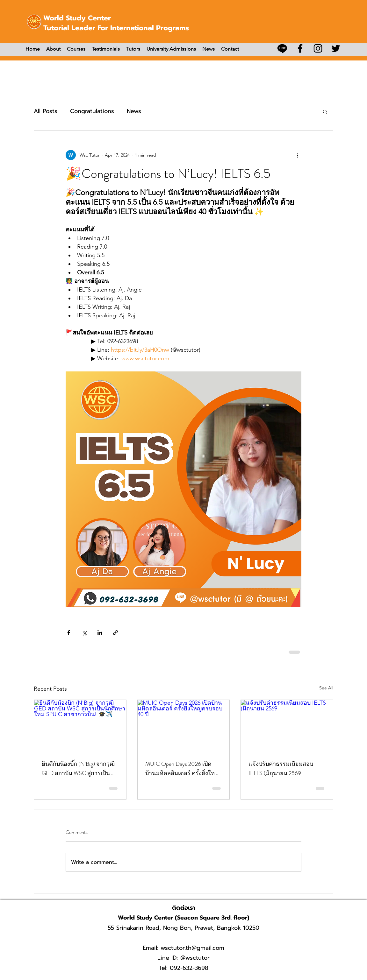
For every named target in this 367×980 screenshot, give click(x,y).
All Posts (46, 111)
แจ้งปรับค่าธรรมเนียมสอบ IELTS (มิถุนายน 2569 (281, 768)
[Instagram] (318, 48)
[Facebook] (300, 48)
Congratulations (92, 111)
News (134, 111)
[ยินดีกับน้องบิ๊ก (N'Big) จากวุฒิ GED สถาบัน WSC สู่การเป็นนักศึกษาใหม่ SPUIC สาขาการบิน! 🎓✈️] (80, 726)
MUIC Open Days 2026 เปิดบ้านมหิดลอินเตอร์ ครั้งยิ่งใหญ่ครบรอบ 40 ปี (182, 769)
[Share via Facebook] (69, 633)
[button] (325, 111)
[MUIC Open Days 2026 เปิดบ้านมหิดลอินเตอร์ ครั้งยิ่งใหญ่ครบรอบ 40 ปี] (184, 726)
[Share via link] (115, 633)
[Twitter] (336, 48)
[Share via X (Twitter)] (84, 633)
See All (326, 688)
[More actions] (298, 155)
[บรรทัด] (282, 48)
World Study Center (77, 18)
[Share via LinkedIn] (100, 633)
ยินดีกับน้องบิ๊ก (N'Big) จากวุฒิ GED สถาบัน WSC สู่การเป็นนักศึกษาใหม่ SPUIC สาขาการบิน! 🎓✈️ (79, 769)
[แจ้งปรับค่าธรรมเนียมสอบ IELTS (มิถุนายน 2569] (287, 726)
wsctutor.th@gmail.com (192, 948)
